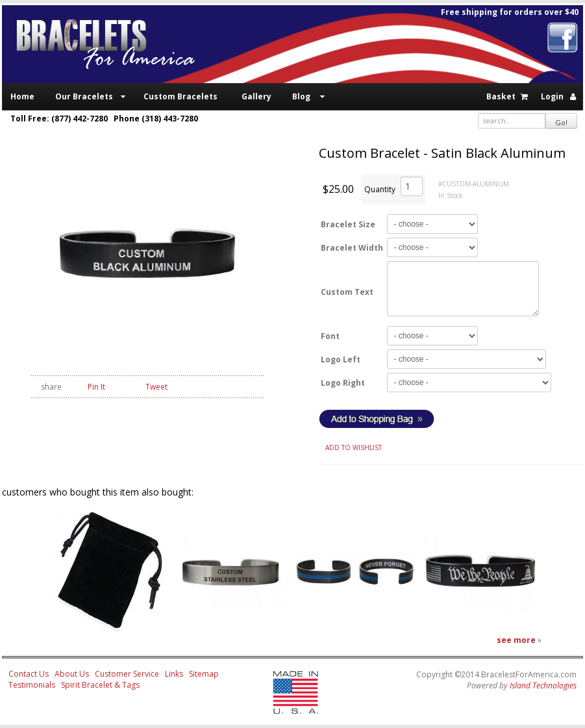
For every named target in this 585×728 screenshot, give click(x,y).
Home (22, 96)
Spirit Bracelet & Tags (100, 685)
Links (174, 674)
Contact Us (29, 674)
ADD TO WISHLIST (354, 447)
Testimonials (32, 685)
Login (552, 96)
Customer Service (127, 674)
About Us (72, 674)
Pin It (96, 387)
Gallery (256, 96)
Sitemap (204, 674)
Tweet (156, 387)
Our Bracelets (84, 96)
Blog (301, 96)
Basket (501, 96)
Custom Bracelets (180, 96)
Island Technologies (543, 685)
